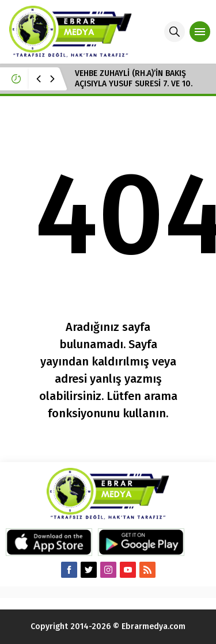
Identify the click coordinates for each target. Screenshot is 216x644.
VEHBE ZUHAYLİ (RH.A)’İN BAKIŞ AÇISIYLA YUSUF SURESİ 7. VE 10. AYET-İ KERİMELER (134, 84)
